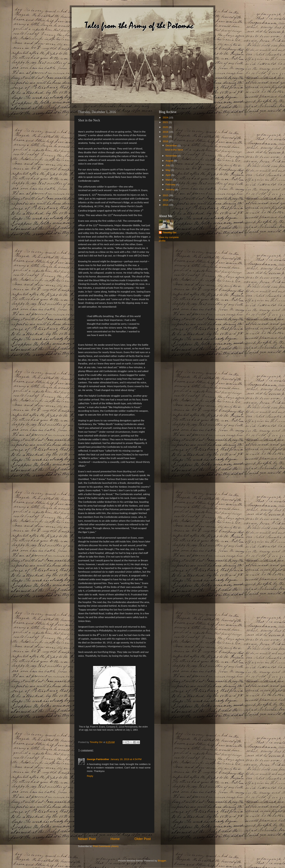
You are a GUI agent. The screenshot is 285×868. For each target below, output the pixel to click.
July (168, 165)
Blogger (162, 861)
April (168, 175)
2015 (166, 195)
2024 (166, 117)
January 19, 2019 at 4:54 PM (126, 759)
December (172, 146)
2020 (166, 127)
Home (115, 839)
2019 (166, 132)
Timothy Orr (169, 233)
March (169, 180)
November (172, 156)
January (170, 189)
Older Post (143, 839)
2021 (166, 122)
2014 (166, 200)
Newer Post (87, 839)
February (171, 184)
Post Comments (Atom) (106, 846)
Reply (90, 776)
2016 (166, 141)
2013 (166, 205)
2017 (166, 137)
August (170, 161)
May (168, 170)
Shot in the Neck (174, 150)
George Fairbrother (98, 759)
